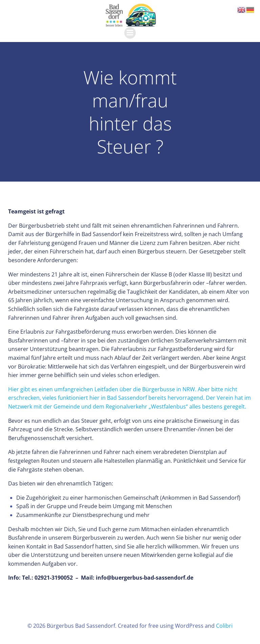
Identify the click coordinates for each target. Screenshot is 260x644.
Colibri (224, 626)
